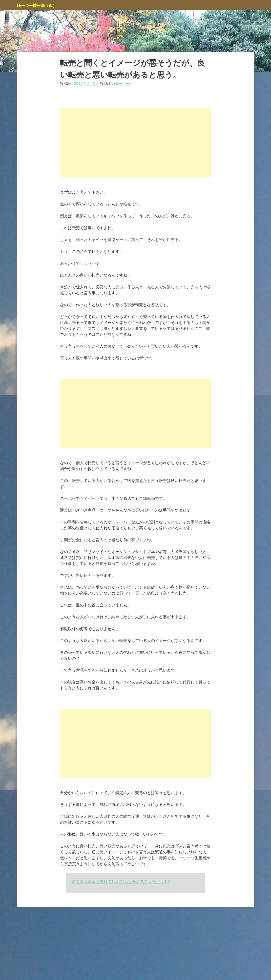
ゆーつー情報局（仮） (37, 6)
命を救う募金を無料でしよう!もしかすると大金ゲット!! (121, 882)
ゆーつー (122, 84)
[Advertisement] (136, 143)
